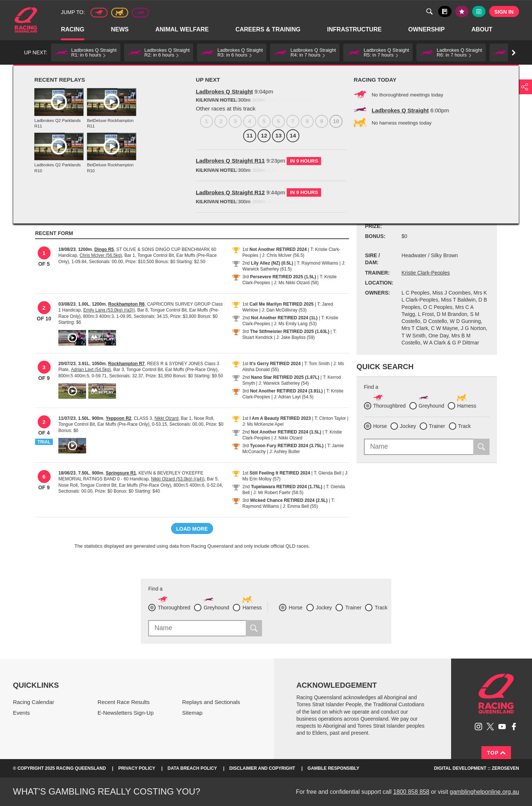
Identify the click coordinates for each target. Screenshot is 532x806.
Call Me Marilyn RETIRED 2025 (281, 304)
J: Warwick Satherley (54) (284, 383)
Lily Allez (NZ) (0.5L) (272, 263)
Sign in (504, 12)
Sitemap (192, 713)
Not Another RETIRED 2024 (278, 249)
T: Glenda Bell (328, 473)
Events (21, 713)
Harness (120, 13)
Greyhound (140, 13)
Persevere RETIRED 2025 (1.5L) (283, 277)
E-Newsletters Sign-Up (126, 713)
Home (26, 20)
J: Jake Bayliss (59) (296, 337)
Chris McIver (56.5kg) (101, 255)
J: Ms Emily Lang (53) (295, 324)
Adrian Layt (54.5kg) (91, 370)
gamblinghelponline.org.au (484, 792)
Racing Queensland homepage (496, 694)
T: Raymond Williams (317, 263)
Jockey (408, 426)
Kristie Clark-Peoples (426, 273)
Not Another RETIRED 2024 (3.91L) (287, 391)
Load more (192, 529)
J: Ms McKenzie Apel (263, 424)
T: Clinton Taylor (330, 418)
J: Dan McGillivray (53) (284, 310)
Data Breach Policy (192, 768)
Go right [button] (514, 53)
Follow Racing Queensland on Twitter (490, 727)
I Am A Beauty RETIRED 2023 (280, 418)
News (120, 30)
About (482, 30)
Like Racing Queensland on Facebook (514, 727)
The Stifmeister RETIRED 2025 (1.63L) (290, 331)
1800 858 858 (411, 792)
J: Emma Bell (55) (300, 506)
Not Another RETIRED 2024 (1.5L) (286, 432)
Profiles (63, 73)
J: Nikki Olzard (288, 438)
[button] (86, 52)
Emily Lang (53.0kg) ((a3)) (109, 310)
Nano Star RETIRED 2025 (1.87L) (285, 377)
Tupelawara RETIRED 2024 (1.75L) (287, 487)
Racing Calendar (34, 702)
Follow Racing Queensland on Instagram (478, 727)
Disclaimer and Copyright (262, 768)
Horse (380, 426)
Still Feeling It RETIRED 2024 (280, 473)
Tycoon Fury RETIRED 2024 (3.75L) (287, 446)
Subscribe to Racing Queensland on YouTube (502, 727)
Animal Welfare (182, 30)
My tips (462, 11)
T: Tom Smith (317, 364)
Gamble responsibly (333, 768)
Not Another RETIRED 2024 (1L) (284, 318)
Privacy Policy (137, 768)
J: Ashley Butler (285, 452)
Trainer (437, 426)
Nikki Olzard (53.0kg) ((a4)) (178, 479)
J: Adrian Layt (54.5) (294, 397)
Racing (73, 30)
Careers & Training (268, 30)
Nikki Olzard (166, 418)
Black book (445, 11)
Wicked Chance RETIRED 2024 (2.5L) (289, 500)
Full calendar (479, 11)
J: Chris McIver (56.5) (283, 255)
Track (464, 426)
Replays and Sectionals (211, 702)
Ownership (427, 30)
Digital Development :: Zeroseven (477, 768)
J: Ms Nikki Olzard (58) (296, 283)
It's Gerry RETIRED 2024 (275, 364)
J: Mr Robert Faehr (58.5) (278, 493)
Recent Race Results (124, 702)
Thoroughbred (99, 13)
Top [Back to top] (496, 753)
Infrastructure (355, 30)
